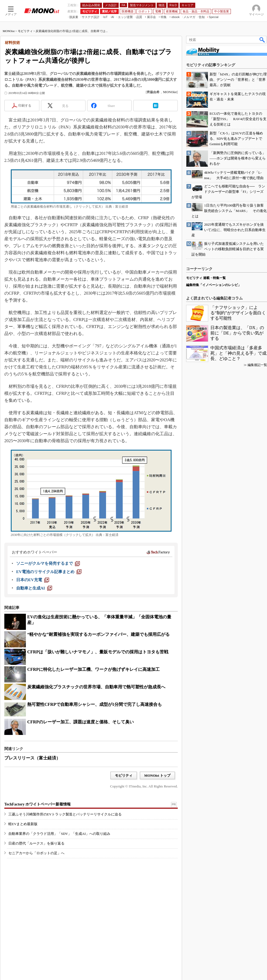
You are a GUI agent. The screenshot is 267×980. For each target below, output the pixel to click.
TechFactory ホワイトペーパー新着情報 (37, 804)
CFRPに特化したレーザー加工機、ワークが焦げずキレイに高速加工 (93, 669)
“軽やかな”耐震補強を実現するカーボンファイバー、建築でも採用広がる (98, 634)
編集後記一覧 (257, 365)
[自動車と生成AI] (34, 588)
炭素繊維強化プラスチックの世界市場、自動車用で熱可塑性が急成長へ (96, 687)
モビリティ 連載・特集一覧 (206, 278)
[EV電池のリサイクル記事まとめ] (49, 572)
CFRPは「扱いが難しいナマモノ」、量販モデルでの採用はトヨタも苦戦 (98, 652)
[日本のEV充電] (33, 580)
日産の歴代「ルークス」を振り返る (36, 843)
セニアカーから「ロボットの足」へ (36, 853)
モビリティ (25, 31)
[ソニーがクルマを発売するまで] (48, 563)
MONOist (9, 31)
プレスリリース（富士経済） (32, 758)
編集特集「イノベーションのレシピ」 (214, 285)
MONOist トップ (157, 775)
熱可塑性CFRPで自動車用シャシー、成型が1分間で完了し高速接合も (95, 704)
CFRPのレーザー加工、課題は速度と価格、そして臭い (81, 722)
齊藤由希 (153, 92)
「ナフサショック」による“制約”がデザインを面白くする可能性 (238, 313)
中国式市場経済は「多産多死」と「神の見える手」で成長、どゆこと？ (238, 353)
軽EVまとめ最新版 (23, 824)
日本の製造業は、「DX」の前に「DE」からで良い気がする (237, 333)
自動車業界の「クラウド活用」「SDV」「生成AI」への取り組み (59, 834)
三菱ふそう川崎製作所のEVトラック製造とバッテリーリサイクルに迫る (65, 814)
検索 (262, 40)
